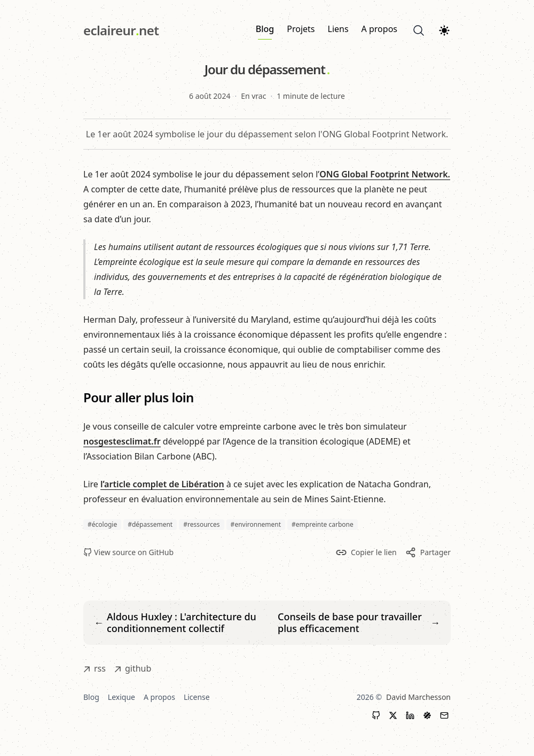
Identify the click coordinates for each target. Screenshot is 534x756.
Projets (301, 29)
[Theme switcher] (444, 30)
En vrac (253, 96)
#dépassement (150, 524)
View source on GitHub (128, 552)
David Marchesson (418, 697)
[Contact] (444, 715)
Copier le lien (366, 552)
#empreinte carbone (323, 524)
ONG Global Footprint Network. (385, 174)
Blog (265, 31)
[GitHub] (376, 715)
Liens (338, 29)
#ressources (201, 524)
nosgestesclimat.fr (122, 441)
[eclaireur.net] (121, 30)
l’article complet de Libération (162, 484)
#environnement (256, 524)
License (197, 697)
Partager (428, 552)
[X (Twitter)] (393, 715)
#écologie (102, 524)
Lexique (121, 697)
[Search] (419, 30)
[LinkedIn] (410, 715)
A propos (379, 29)
